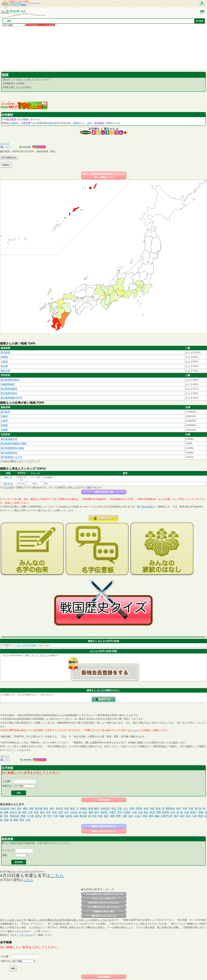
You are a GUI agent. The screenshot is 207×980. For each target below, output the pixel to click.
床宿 (151, 816)
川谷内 (74, 812)
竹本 (56, 816)
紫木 (176, 816)
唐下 (97, 812)
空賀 (119, 808)
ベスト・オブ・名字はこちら (104, 898)
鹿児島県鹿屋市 (9, 389)
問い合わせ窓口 (145, 507)
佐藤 (76, 816)
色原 (100, 816)
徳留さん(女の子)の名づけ (104, 831)
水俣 (54, 123)
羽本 (6, 816)
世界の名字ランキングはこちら (104, 916)
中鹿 (185, 808)
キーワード (8, 850)
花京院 (69, 816)
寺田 (113, 808)
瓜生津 (59, 808)
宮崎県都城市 (8, 384)
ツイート (5, 144)
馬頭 (145, 816)
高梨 (91, 812)
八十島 (30, 816)
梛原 (16, 820)
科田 (24, 812)
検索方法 (7, 786)
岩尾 (36, 812)
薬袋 (72, 808)
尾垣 (46, 808)
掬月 (179, 808)
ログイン (44, 655)
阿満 (158, 812)
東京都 (4, 366)
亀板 (157, 816)
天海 (186, 812)
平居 (61, 812)
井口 (67, 812)
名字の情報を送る (9, 158)
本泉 (152, 808)
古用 (134, 812)
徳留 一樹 (8, 477)
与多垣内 (105, 808)
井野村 (139, 808)
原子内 (198, 808)
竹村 (49, 816)
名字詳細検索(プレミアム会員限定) (41, 25)
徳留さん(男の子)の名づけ (104, 826)
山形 (140, 812)
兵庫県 (4, 430)
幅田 (97, 808)
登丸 (19, 808)
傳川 (146, 812)
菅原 (75, 123)
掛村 (13, 808)
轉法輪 (83, 816)
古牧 (191, 808)
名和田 (127, 812)
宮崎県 (4, 357)
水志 (173, 812)
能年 (106, 816)
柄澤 (152, 812)
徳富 (14, 123)
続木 (146, 808)
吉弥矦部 (5, 808)
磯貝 (25, 808)
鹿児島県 (11, 119)
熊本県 (27, 123)
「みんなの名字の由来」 (27, 645)
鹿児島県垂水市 (9, 439)
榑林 (6, 812)
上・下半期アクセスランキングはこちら (104, 907)
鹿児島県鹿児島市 (10, 380)
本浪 (94, 816)
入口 (126, 808)
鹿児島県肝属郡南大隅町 (14, 444)
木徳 (66, 808)
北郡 (49, 123)
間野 (118, 816)
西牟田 (166, 812)
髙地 (132, 808)
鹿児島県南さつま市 (11, 457)
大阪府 (4, 361)
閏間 (112, 816)
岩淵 (6, 820)
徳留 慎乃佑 (8, 484)
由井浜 (104, 812)
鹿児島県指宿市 (9, 393)
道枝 (31, 808)
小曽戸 (113, 812)
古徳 (195, 816)
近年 (90, 123)
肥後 (23, 816)
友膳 (91, 808)
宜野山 (38, 816)
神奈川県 (5, 371)
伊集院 (83, 808)
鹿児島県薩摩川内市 (11, 398)
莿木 (182, 816)
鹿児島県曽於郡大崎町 (13, 448)
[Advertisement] (89, 48)
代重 (125, 816)
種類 (5, 855)
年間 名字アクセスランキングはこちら (104, 903)
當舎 (22, 820)
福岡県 (4, 425)
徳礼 (52, 808)
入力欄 (6, 781)
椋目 (85, 812)
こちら (134, 730)
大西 (30, 812)
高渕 (188, 816)
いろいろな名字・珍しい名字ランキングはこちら (104, 894)
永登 (54, 812)
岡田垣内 (170, 808)
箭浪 (158, 808)
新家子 (194, 812)
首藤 (62, 816)
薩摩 (26, 119)
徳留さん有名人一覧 (104, 492)
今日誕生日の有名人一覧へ (104, 911)
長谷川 (13, 812)
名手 (120, 812)
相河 (42, 812)
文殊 (131, 816)
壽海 (201, 812)
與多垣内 (15, 816)
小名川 (138, 816)
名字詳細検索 (104, 800)
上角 (28, 820)
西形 (201, 816)
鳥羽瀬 (38, 808)
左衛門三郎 (167, 816)
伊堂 (48, 812)
